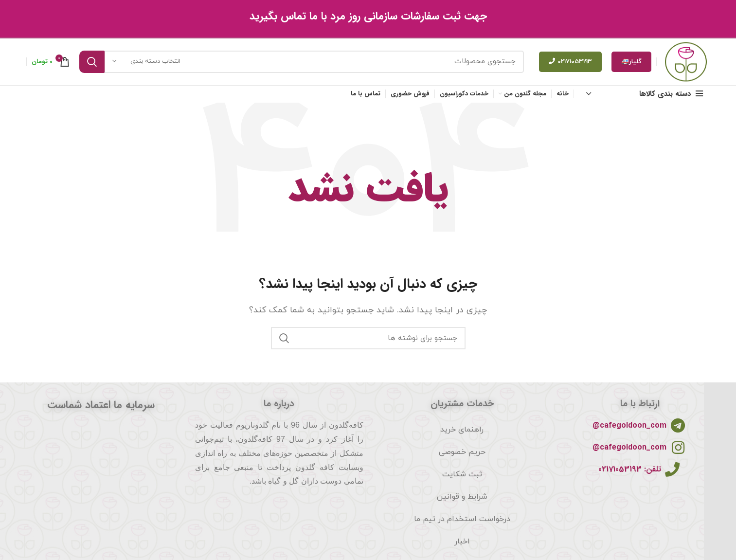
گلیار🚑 (631, 64)
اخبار (462, 546)
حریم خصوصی (462, 456)
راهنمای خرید (462, 434)
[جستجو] (302, 64)
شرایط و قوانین (462, 501)
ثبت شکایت (462, 479)
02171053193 (570, 64)
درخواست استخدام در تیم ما (462, 524)
